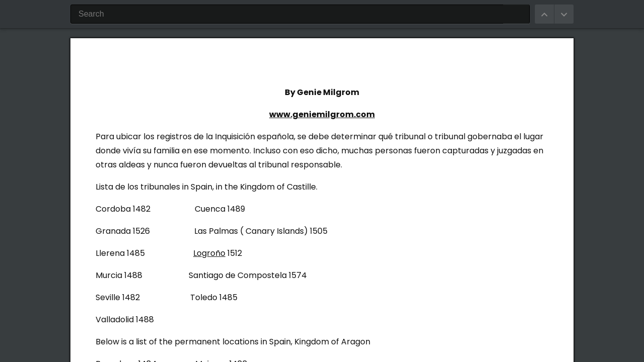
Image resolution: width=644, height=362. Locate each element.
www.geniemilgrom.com (322, 114)
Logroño (209, 253)
